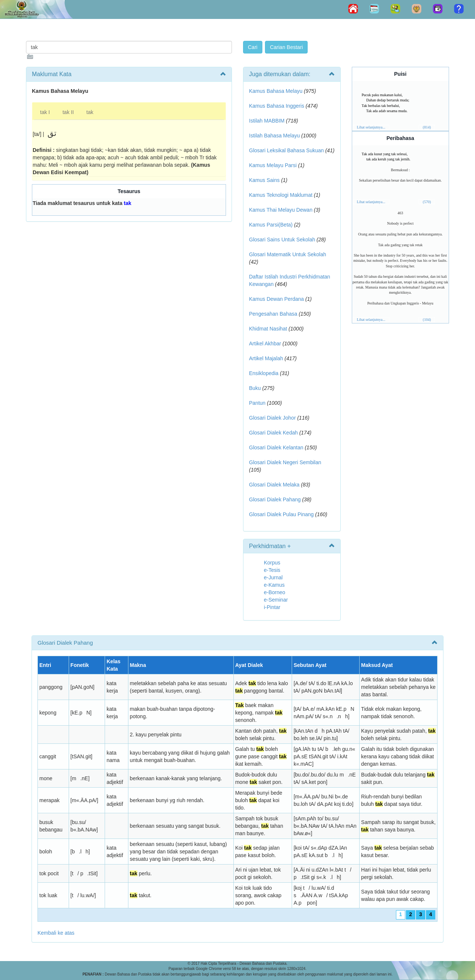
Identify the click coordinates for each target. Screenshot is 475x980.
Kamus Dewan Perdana (276, 299)
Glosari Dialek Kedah (273, 433)
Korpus (272, 563)
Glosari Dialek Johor (272, 418)
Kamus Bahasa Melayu (276, 91)
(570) (427, 202)
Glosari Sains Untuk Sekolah (282, 240)
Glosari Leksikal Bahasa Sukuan (286, 150)
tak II (68, 112)
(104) (427, 320)
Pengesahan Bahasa (273, 314)
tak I (45, 112)
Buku (255, 388)
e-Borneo (275, 592)
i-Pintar (272, 607)
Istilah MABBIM (267, 121)
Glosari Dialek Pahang (275, 499)
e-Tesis (272, 570)
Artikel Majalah (266, 358)
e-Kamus (274, 585)
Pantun (257, 403)
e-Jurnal (273, 577)
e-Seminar (276, 600)
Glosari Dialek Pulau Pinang (281, 514)
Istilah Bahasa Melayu (274, 136)
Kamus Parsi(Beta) (271, 225)
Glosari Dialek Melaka (274, 485)
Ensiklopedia (264, 373)
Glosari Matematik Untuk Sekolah (288, 254)
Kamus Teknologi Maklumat (281, 195)
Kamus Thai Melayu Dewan (281, 210)
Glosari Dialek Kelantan (276, 447)
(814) (427, 127)
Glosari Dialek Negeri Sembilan (285, 462)
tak (90, 112)
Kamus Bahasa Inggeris (277, 106)
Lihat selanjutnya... (371, 127)
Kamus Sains (264, 180)
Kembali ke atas (56, 933)
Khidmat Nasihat (268, 329)
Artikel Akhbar (265, 344)
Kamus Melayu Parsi (273, 165)
